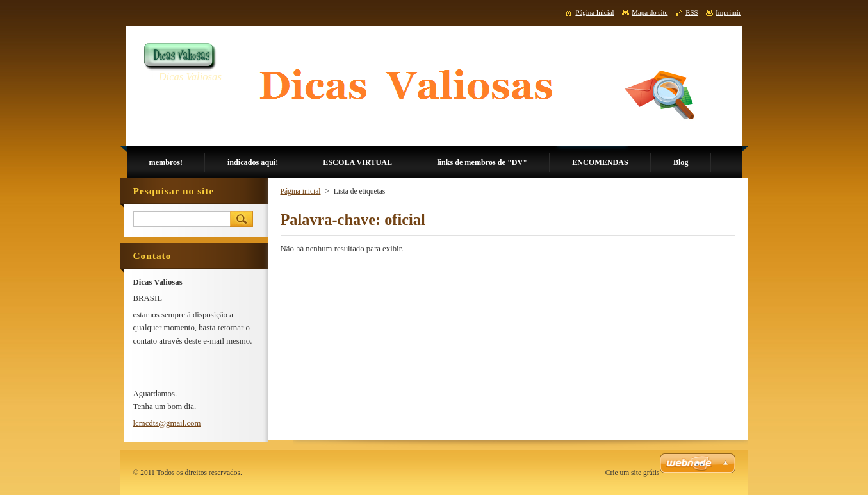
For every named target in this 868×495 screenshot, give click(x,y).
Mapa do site (650, 12)
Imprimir (728, 12)
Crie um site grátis (633, 473)
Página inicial (301, 191)
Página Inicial (594, 12)
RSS (692, 12)
